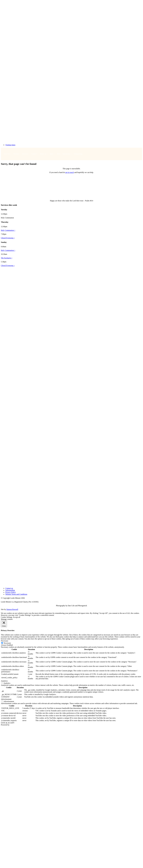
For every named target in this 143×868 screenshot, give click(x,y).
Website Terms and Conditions (16, 594)
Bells (59, 154)
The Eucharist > (7, 258)
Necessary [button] (5, 641)
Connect (35, 154)
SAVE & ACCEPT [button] (8, 723)
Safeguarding (78, 154)
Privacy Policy (11, 592)
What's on (44, 154)
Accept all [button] (16, 617)
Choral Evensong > (8, 238)
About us (26, 154)
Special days (67, 154)
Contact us (9, 588)
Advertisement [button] (6, 699)
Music (52, 154)
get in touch (70, 172)
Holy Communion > (8, 230)
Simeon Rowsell (12, 609)
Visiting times (10, 145)
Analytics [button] (4, 681)
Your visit (7, 154)
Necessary (7, 643)
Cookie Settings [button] (7, 617)
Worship (17, 154)
